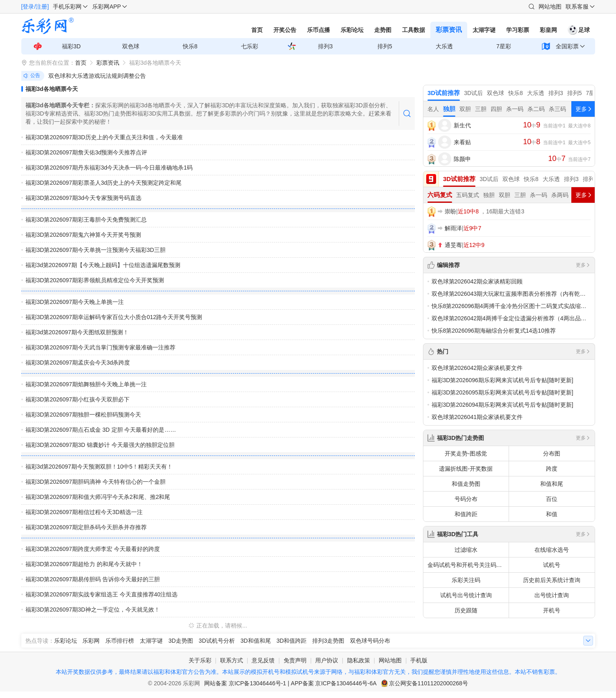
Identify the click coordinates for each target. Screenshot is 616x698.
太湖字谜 (484, 30)
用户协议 (327, 660)
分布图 (552, 453)
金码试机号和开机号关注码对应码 (468, 565)
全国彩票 (567, 46)
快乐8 (190, 46)
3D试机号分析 (217, 641)
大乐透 (444, 46)
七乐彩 (250, 46)
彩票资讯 (449, 30)
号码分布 (466, 499)
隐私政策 (359, 660)
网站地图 (550, 7)
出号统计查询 (552, 595)
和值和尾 (552, 484)
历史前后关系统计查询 (552, 580)
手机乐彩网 (67, 7)
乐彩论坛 (352, 30)
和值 (552, 514)
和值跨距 (466, 514)
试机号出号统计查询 (466, 595)
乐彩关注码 (466, 580)
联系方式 (232, 660)
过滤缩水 (466, 550)
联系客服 (577, 7)
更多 (583, 265)
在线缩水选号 (552, 550)
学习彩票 (518, 30)
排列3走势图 (328, 641)
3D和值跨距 (291, 641)
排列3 (325, 46)
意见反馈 (263, 660)
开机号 (552, 610)
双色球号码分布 (370, 641)
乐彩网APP (107, 7)
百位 (552, 499)
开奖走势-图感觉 (466, 453)
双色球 (131, 46)
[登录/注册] (35, 7)
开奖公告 (285, 30)
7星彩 (504, 46)
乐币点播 (318, 30)
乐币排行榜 (120, 641)
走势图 (383, 30)
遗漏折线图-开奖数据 (466, 469)
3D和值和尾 (256, 641)
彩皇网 (548, 30)
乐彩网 (91, 641)
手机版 (419, 660)
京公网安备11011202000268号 (428, 683)
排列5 (385, 46)
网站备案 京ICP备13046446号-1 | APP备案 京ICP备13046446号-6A (290, 683)
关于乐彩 (200, 660)
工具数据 (414, 30)
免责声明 (295, 660)
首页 (257, 30)
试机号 (552, 565)
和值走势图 (466, 484)
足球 (579, 30)
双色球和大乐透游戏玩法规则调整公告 (97, 76)
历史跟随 (466, 610)
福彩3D (71, 46)
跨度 (552, 469)
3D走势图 (181, 641)
